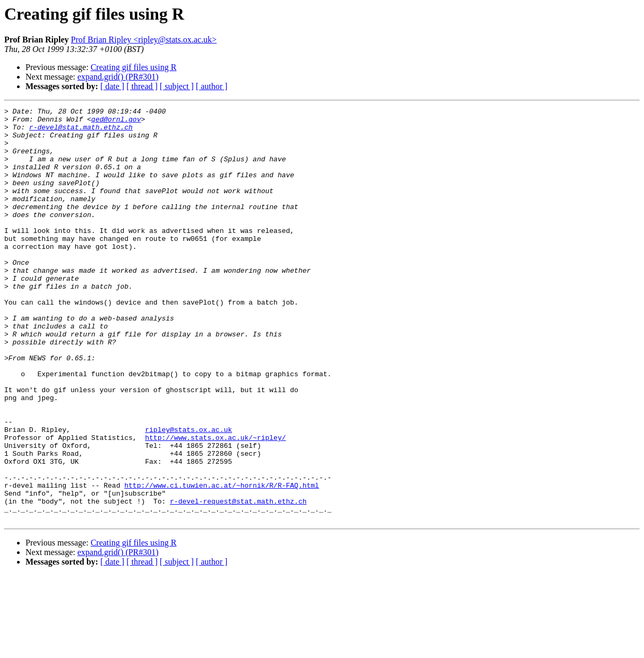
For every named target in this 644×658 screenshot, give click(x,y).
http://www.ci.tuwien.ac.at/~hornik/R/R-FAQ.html (222, 561)
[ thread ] (142, 86)
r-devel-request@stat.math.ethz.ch (238, 581)
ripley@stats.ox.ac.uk (188, 495)
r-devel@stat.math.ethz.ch (81, 132)
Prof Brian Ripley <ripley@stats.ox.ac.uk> (144, 40)
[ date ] (112, 86)
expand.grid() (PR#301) (118, 77)
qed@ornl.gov (116, 122)
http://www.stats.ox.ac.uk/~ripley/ (215, 504)
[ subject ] (177, 86)
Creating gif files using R (134, 67)
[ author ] (212, 86)
